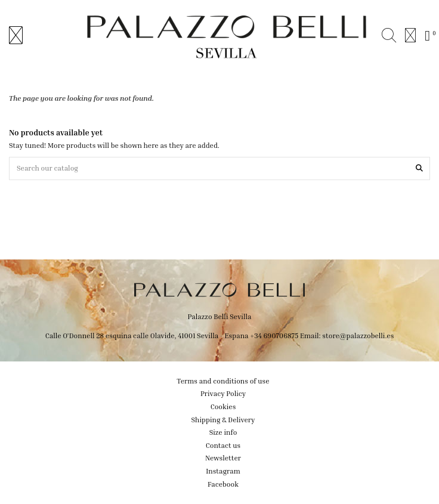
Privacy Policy (223, 393)
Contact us (223, 445)
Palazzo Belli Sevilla (220, 316)
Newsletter (223, 458)
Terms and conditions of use (223, 381)
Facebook (223, 484)
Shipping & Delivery (223, 420)
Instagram (223, 471)
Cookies (223, 406)
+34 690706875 (274, 336)
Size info (223, 432)
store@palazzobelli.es (358, 336)
